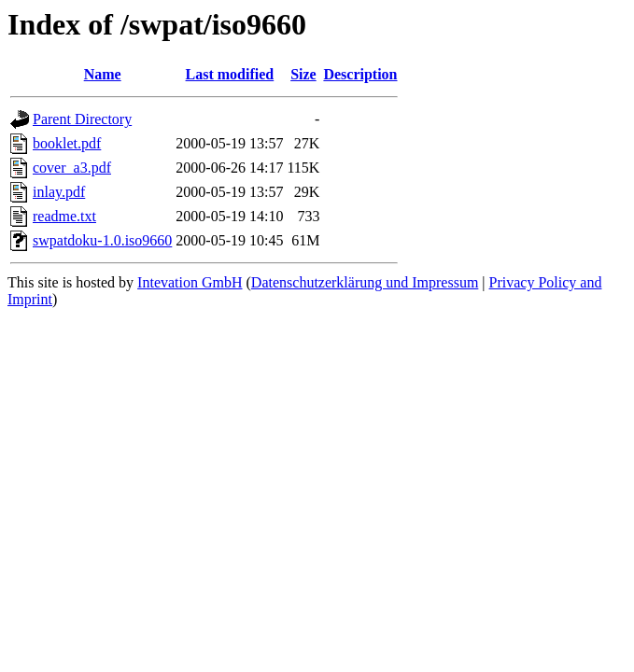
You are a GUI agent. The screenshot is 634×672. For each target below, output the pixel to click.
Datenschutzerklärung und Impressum (365, 282)
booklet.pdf (67, 143)
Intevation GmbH (190, 282)
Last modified (230, 74)
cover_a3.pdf (72, 168)
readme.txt (64, 216)
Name (103, 74)
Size (303, 74)
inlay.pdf (59, 192)
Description (360, 74)
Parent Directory (82, 119)
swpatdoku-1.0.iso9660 (102, 240)
